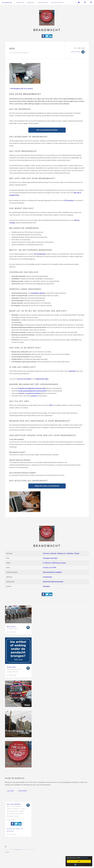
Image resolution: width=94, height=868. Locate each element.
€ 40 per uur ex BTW (49, 568)
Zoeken (85, 2)
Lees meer (11, 791)
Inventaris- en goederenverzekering (29, 393)
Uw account (79, 2)
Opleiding (70, 553)
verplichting (72, 371)
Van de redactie (57, 3)
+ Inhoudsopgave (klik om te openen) (21, 89)
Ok (79, 861)
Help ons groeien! (14, 804)
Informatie (53, 553)
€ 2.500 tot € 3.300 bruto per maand (54, 563)
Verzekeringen (47, 577)
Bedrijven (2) (62, 553)
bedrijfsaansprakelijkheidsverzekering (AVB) (32, 388)
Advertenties (43, 3)
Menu (91, 2)
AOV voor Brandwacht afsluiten (47, 130)
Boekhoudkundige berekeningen (53, 582)
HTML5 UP (18, 850)
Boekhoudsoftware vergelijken (52, 572)
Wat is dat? (84, 858)
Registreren (23, 791)
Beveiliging (46, 586)
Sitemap (7, 852)
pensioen (34, 396)
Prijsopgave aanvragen (50, 558)
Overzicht (46, 553)
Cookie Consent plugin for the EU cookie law (79, 865)
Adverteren (11, 667)
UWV (51, 405)
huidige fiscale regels (42, 379)
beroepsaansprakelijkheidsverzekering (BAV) (32, 391)
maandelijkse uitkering (38, 293)
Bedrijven (20, 3)
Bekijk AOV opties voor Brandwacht (47, 486)
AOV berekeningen (40, 254)
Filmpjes (77, 553)
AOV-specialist (69, 200)
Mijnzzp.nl (7, 3)
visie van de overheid (24, 379)
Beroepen (31, 3)
